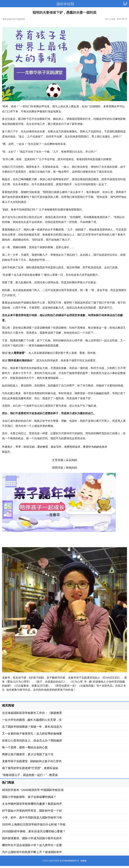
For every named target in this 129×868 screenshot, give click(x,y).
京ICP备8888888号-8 (69, 861)
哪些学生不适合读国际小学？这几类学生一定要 (32, 845)
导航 (125, 4)
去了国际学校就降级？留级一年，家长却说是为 (32, 727)
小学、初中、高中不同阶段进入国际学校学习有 (32, 818)
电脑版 (83, 861)
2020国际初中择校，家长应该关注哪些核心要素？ (34, 831)
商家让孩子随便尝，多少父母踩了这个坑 (28, 754)
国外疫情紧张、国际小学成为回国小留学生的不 (32, 838)
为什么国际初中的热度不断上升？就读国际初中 (32, 852)
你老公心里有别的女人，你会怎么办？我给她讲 (32, 741)
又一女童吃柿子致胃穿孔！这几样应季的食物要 (32, 734)
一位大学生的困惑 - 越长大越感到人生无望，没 (32, 720)
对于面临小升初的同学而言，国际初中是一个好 (32, 811)
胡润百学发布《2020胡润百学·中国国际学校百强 (33, 790)
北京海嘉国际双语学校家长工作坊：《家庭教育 (32, 713)
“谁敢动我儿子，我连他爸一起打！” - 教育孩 (30, 775)
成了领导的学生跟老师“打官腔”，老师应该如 (30, 768)
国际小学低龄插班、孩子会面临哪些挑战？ (29, 797)
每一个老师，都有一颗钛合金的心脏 (25, 747)
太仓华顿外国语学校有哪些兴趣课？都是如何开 (32, 804)
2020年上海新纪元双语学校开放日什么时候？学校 (34, 825)
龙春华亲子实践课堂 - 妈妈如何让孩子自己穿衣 (32, 761)
